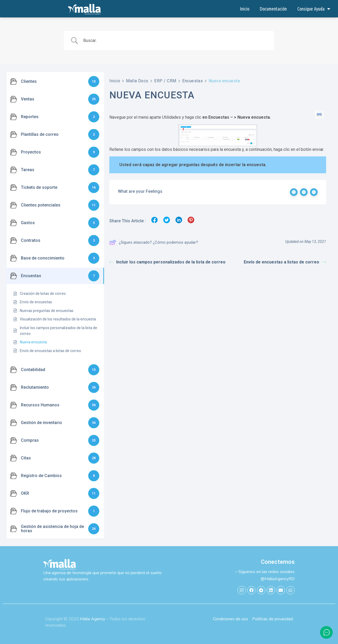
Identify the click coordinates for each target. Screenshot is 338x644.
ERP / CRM (165, 81)
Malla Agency (93, 619)
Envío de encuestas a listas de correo (285, 262)
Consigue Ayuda (314, 9)
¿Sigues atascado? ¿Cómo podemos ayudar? (154, 242)
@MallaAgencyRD (278, 579)
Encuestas (193, 81)
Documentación (273, 9)
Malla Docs (137, 81)
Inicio (245, 9)
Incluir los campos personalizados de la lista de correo (167, 262)
